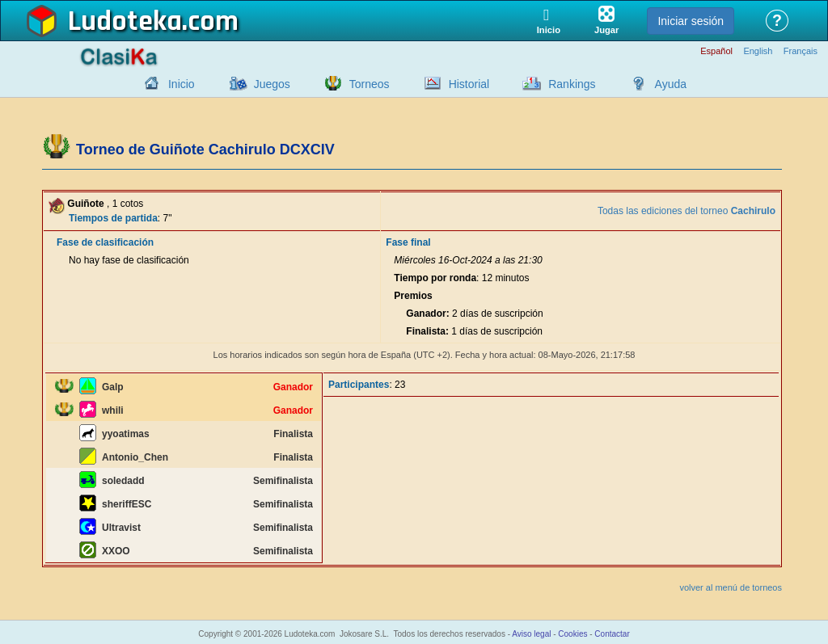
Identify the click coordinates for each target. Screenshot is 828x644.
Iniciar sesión (691, 21)
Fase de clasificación (105, 242)
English (758, 51)
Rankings (572, 84)
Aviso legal (531, 634)
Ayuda (671, 84)
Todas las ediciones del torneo (686, 211)
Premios (413, 296)
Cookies (572, 634)
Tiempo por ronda (435, 278)
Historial (469, 84)
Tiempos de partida (113, 218)
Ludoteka (125, 22)
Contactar (612, 634)
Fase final (408, 242)
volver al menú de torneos (731, 587)
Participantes (359, 385)
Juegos (272, 84)
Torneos (370, 84)
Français (801, 51)
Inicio (182, 84)
